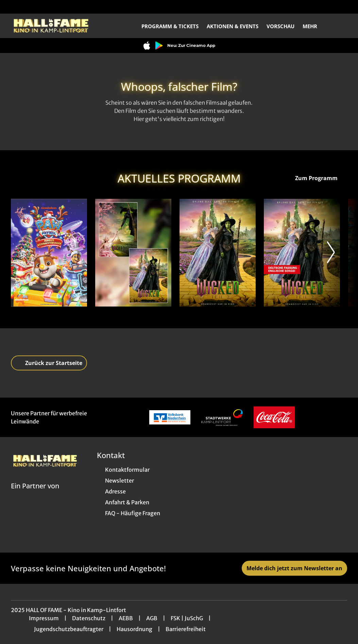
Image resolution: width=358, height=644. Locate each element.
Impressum (44, 618)
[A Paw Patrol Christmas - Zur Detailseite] (49, 253)
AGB (152, 618)
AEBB (126, 618)
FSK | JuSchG (187, 618)
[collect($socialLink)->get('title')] (12, 7)
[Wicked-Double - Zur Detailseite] (133, 253)
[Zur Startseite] (58, 26)
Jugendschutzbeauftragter (69, 629)
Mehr (314, 26)
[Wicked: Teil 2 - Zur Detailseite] (218, 253)
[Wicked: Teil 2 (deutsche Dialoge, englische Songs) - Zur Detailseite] (302, 253)
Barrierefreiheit (186, 629)
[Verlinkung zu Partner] (170, 417)
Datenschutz (89, 618)
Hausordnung (134, 629)
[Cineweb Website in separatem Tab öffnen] (35, 494)
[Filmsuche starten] (340, 26)
